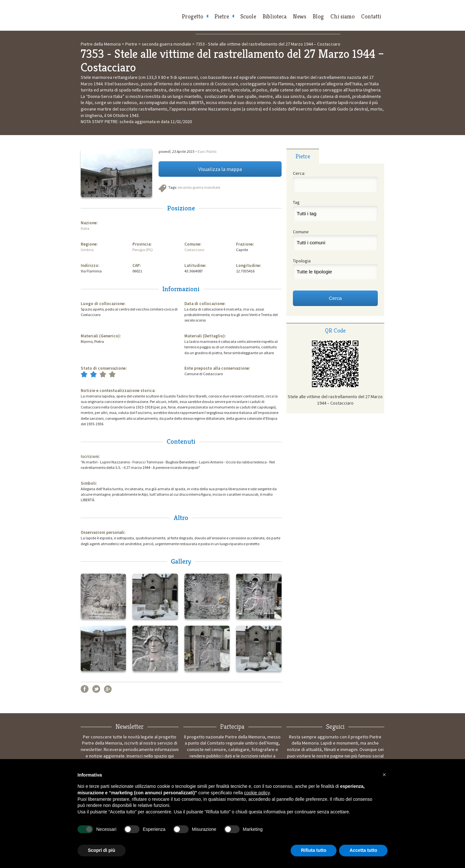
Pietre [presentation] (303, 156)
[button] (384, 775)
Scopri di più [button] (102, 850)
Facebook (85, 689)
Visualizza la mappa (220, 169)
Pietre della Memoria (129, 15)
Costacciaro (194, 250)
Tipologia (302, 261)
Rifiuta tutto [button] (314, 850)
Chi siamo (342, 16)
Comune (301, 232)
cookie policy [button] (257, 793)
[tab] (303, 156)
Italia (85, 228)
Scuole (248, 16)
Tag (296, 202)
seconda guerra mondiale (199, 187)
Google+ (108, 689)
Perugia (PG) (143, 250)
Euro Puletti (207, 152)
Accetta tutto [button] (363, 850)
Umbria (87, 250)
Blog (318, 16)
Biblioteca (274, 16)
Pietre (222, 16)
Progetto (192, 16)
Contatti (371, 16)
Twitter (96, 689)
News (300, 16)
